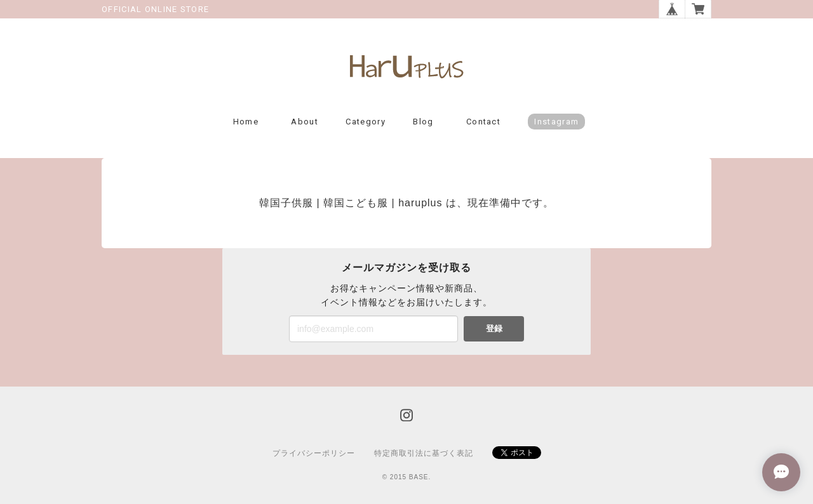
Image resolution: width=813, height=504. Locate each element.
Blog (423, 122)
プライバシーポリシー (314, 453)
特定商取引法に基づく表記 (424, 453)
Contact (483, 122)
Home (246, 122)
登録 (494, 328)
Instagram (556, 122)
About (305, 122)
